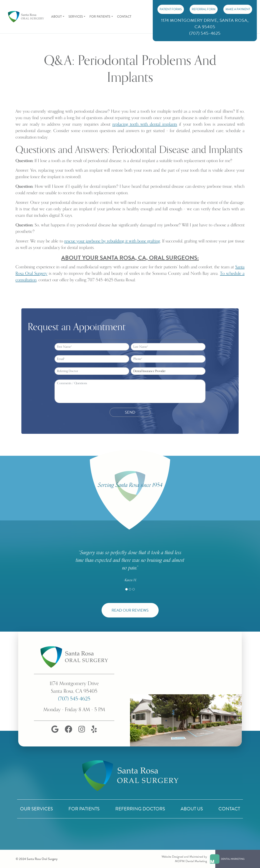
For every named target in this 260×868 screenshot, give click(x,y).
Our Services (36, 809)
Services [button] (76, 17)
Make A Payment (238, 9)
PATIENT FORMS (171, 9)
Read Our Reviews (130, 610)
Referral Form (204, 9)
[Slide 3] (134, 589)
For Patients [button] (100, 17)
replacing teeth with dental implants (145, 124)
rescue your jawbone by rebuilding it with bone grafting (112, 241)
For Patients (84, 809)
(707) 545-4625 (74, 699)
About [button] (56, 17)
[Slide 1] (126, 589)
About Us (192, 809)
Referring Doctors (140, 809)
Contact (124, 17)
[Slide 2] (130, 589)
